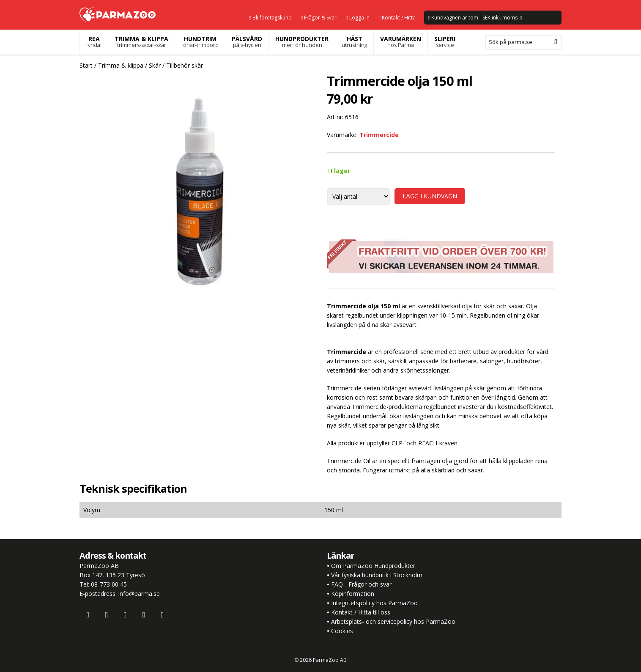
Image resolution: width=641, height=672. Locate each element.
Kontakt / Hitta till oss (360, 612)
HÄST (354, 42)
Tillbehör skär (185, 65)
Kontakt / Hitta (397, 18)
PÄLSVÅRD (247, 42)
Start (86, 65)
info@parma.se (139, 594)
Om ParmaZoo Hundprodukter (373, 566)
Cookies (342, 631)
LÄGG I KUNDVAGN (430, 196)
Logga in (357, 18)
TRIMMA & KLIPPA (141, 42)
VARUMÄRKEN (401, 42)
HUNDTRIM (200, 42)
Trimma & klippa (121, 65)
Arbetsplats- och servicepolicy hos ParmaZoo (393, 621)
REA (94, 42)
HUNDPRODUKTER (302, 42)
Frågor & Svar (319, 18)
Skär (155, 65)
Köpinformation (353, 594)
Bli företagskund (270, 18)
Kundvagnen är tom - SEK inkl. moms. (475, 18)
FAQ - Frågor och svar (361, 584)
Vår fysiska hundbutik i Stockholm (377, 575)
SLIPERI (445, 42)
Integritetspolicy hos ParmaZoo (374, 603)
